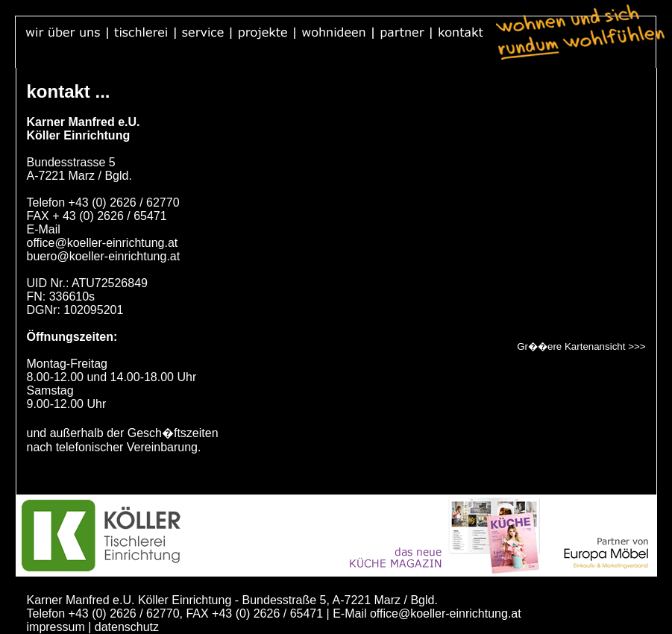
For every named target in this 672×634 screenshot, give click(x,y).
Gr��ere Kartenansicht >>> (581, 346)
